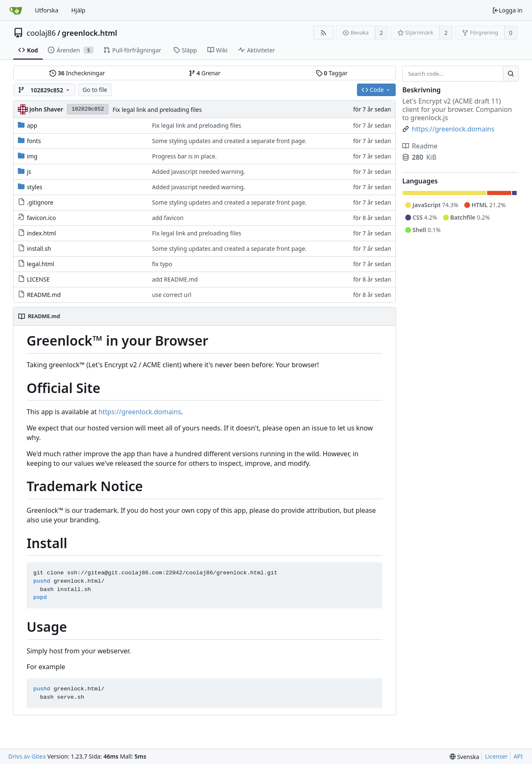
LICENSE (38, 279)
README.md (44, 295)
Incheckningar (77, 73)
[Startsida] (16, 10)
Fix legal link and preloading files (157, 110)
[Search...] (511, 74)
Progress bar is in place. (185, 156)
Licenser (496, 756)
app (32, 125)
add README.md (175, 279)
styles (35, 187)
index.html (42, 233)
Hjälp (78, 10)
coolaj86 (41, 33)
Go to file (95, 90)
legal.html (41, 264)
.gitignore (40, 202)
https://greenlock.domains (140, 412)
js (29, 172)
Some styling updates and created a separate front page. (229, 141)
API (518, 756)
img (32, 156)
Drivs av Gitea (27, 756)
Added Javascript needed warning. (199, 172)
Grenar (205, 73)
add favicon (168, 218)
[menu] (464, 757)
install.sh (39, 248)
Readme (420, 146)
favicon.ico (42, 218)
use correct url (172, 295)
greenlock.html (90, 33)
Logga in (507, 10)
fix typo (162, 264)
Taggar (332, 73)
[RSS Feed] (323, 33)
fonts (34, 141)
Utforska (47, 10)
